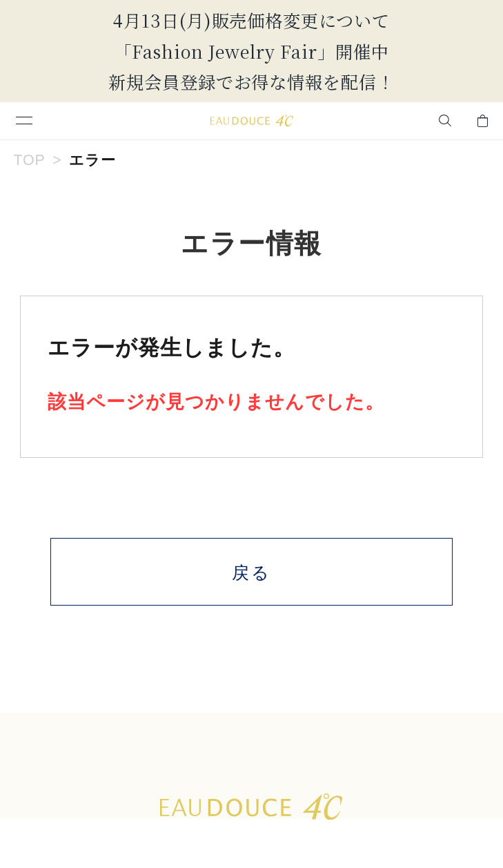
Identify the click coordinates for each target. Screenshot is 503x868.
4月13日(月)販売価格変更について (252, 20)
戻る (251, 572)
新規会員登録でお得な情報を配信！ (252, 81)
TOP (29, 160)
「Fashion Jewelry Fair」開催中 (251, 51)
